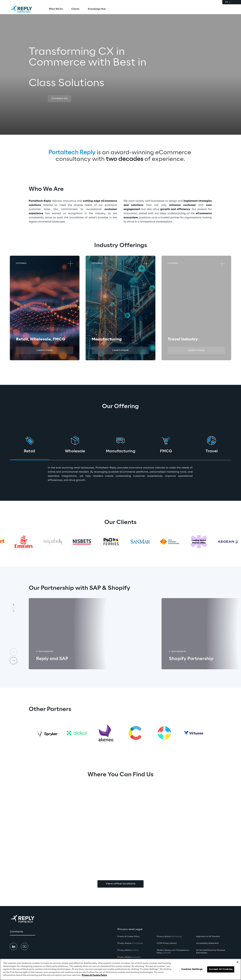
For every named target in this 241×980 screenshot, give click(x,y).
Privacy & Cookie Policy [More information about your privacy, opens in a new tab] (94, 975)
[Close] (238, 962)
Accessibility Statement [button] (207, 943)
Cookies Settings (192, 969)
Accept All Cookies (221, 969)
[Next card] (14, 661)
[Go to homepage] (24, 9)
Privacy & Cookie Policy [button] (129, 937)
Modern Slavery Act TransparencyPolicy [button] (173, 952)
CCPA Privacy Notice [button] (167, 943)
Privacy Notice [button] (130, 943)
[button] (59, 99)
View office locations (120, 884)
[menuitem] (56, 9)
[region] (120, 969)
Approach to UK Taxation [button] (208, 937)
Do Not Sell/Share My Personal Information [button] (211, 952)
